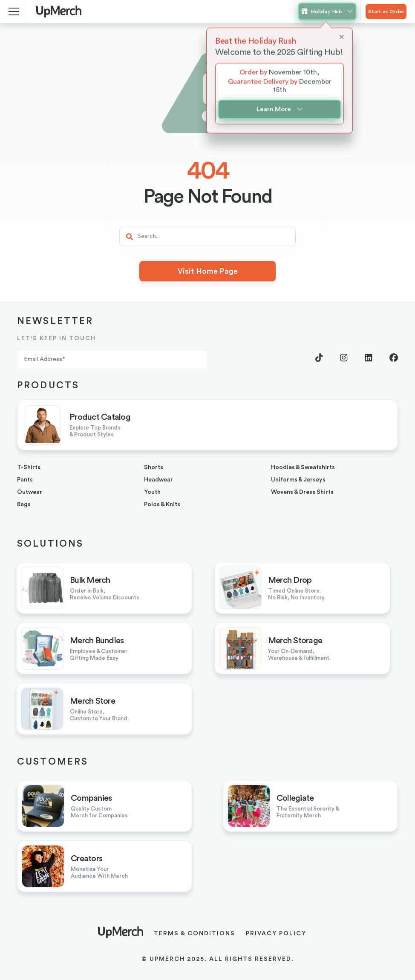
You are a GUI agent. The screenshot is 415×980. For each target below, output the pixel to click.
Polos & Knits (162, 504)
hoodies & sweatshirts (303, 467)
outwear (30, 492)
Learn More (280, 110)
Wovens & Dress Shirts (302, 492)
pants (25, 480)
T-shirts (29, 467)
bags (24, 504)
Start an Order (386, 11)
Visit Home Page (208, 271)
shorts (154, 467)
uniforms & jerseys (298, 480)
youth (152, 492)
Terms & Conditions (195, 934)
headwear (159, 480)
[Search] (207, 236)
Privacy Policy (276, 934)
